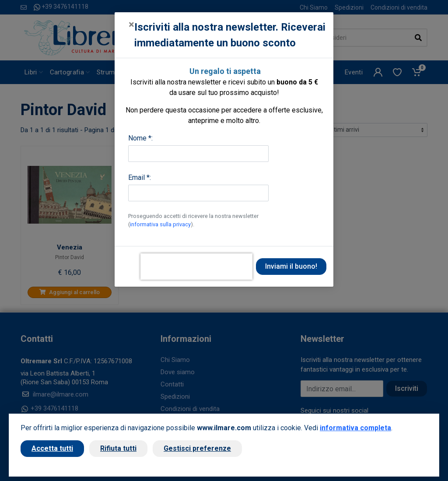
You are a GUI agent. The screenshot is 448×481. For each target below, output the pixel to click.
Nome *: (140, 138)
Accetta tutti (52, 448)
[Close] (131, 25)
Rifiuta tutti (118, 448)
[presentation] (196, 267)
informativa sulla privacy (160, 224)
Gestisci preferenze (197, 448)
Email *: (140, 177)
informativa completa (355, 428)
